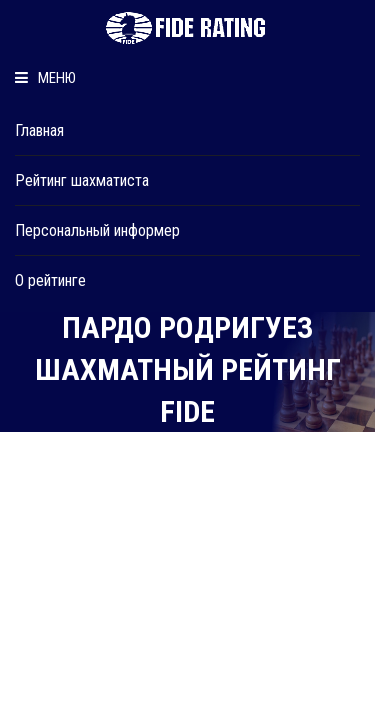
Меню (45, 78)
